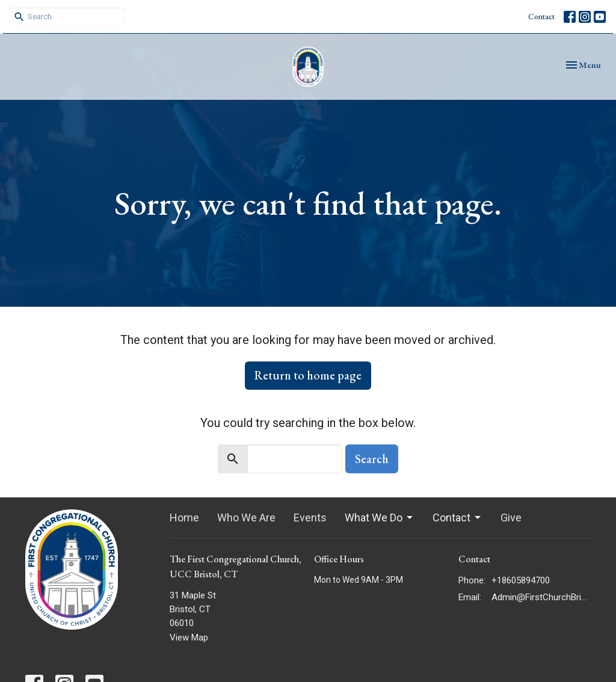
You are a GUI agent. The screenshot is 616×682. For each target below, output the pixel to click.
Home (184, 518)
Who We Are (246, 518)
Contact (541, 17)
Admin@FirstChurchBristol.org (541, 597)
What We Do (380, 518)
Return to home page (308, 375)
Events (310, 518)
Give (511, 518)
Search (372, 459)
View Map (189, 637)
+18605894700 (521, 580)
